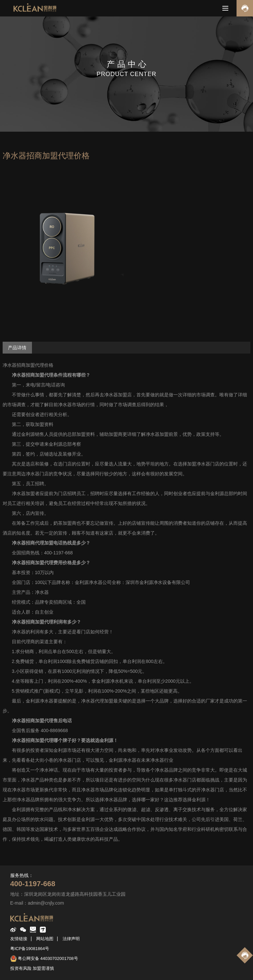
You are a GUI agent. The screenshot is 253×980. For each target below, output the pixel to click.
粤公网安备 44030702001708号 (48, 958)
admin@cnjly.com (46, 903)
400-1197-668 (33, 884)
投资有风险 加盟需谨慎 (32, 968)
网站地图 (45, 939)
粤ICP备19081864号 (30, 949)
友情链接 (19, 939)
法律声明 (71, 939)
